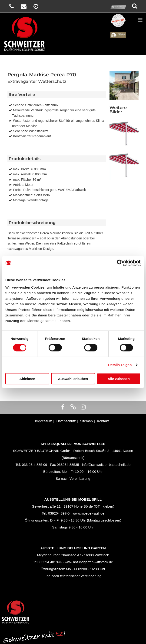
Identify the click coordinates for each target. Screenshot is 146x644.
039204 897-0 (59, 513)
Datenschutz (66, 421)
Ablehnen (27, 378)
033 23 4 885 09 (34, 465)
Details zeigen (120, 365)
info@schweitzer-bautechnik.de (106, 465)
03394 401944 (51, 562)
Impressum (43, 421)
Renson (118, 30)
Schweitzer (118, 16)
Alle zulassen (119, 378)
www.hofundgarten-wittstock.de (89, 562)
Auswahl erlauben (73, 378)
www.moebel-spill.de (88, 513)
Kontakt (103, 421)
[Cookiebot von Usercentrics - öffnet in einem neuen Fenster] (120, 263)
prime (118, 3)
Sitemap (86, 421)
